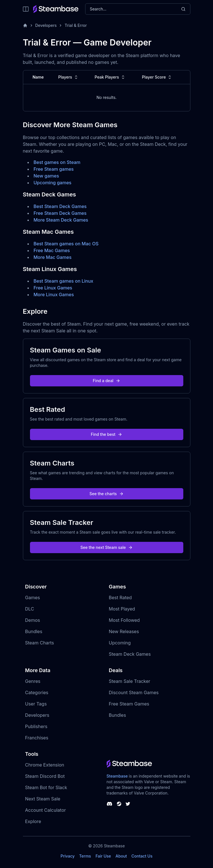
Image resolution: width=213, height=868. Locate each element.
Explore (33, 821)
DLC (30, 609)
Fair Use (103, 856)
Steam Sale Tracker (130, 681)
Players (69, 77)
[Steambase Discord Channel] (109, 804)
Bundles (34, 631)
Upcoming (120, 643)
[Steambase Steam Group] (119, 804)
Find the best (107, 434)
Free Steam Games (129, 704)
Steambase (117, 776)
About (121, 856)
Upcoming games (53, 183)
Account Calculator (46, 810)
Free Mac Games (52, 250)
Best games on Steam (57, 162)
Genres (33, 681)
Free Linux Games (53, 288)
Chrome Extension (45, 765)
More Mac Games (53, 257)
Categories (37, 692)
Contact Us (142, 856)
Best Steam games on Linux (64, 281)
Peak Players (110, 77)
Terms (85, 856)
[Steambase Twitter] (128, 804)
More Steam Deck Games (61, 220)
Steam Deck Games (130, 654)
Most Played (122, 609)
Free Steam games (54, 169)
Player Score (157, 77)
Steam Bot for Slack (46, 787)
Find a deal (107, 381)
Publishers (36, 726)
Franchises (37, 738)
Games (33, 598)
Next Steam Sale (43, 799)
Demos (33, 620)
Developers (46, 25)
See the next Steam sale (107, 547)
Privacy (68, 856)
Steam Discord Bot (45, 776)
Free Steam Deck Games (60, 213)
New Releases (124, 631)
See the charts (107, 494)
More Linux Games (54, 295)
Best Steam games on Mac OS (66, 244)
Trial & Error (76, 25)
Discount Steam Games (134, 692)
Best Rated (120, 598)
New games (46, 176)
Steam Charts (40, 643)
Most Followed (124, 620)
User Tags (36, 704)
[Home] (25, 25)
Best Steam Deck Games (60, 206)
